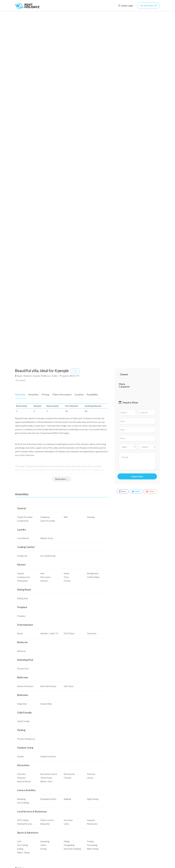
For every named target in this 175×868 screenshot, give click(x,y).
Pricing (44, 394)
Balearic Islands (32, 376)
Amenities (33, 394)
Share (122, 491)
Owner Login (126, 6)
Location (76, 394)
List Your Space (148, 5)
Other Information (60, 394)
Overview (20, 394)
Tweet (136, 491)
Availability (89, 394)
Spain (20, 376)
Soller (55, 376)
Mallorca (46, 376)
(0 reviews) (21, 380)
